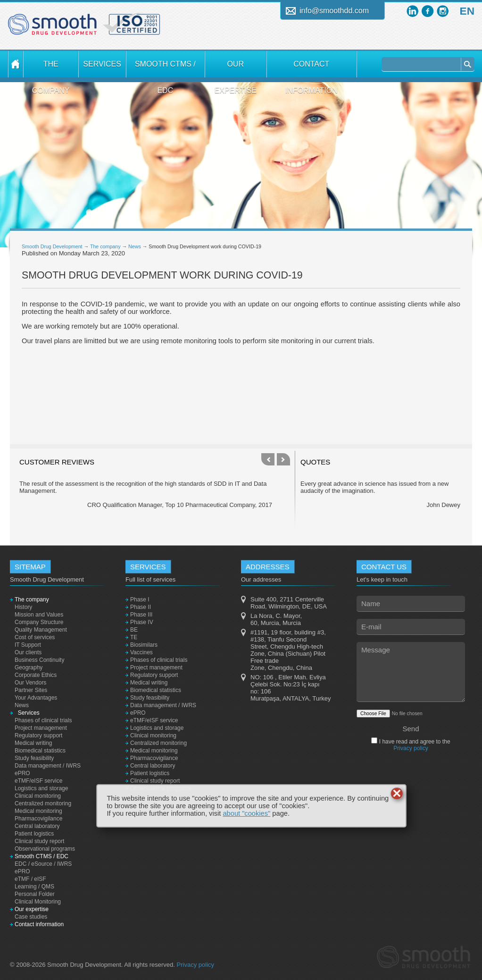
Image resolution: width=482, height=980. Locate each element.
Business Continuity (39, 660)
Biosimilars (144, 645)
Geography (29, 667)
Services (102, 64)
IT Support (28, 645)
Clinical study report (39, 841)
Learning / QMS (34, 887)
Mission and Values (39, 615)
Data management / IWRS (48, 766)
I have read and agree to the (414, 745)
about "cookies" (246, 813)
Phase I (140, 600)
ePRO (22, 773)
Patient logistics (34, 834)
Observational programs (45, 849)
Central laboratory (37, 826)
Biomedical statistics (40, 751)
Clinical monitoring (38, 796)
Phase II (141, 607)
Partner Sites (31, 690)
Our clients (28, 652)
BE (134, 630)
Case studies (31, 917)
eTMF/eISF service (38, 781)
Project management (41, 728)
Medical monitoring (38, 811)
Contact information (312, 69)
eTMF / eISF (30, 879)
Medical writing (33, 743)
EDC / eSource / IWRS (43, 864)
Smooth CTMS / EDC (165, 69)
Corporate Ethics (36, 675)
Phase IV (142, 622)
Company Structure (39, 622)
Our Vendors (30, 683)
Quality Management (41, 630)
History (23, 607)
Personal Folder (35, 894)
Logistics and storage (41, 788)
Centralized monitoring (43, 803)
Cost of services (35, 637)
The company (51, 69)
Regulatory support (38, 735)
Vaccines (141, 652)
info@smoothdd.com (334, 11)
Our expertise (235, 69)
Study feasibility (34, 758)
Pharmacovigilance (38, 819)
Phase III (141, 615)
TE (134, 637)
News (135, 246)
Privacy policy (411, 748)
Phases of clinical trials (43, 720)
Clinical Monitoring (38, 902)
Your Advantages (36, 698)
